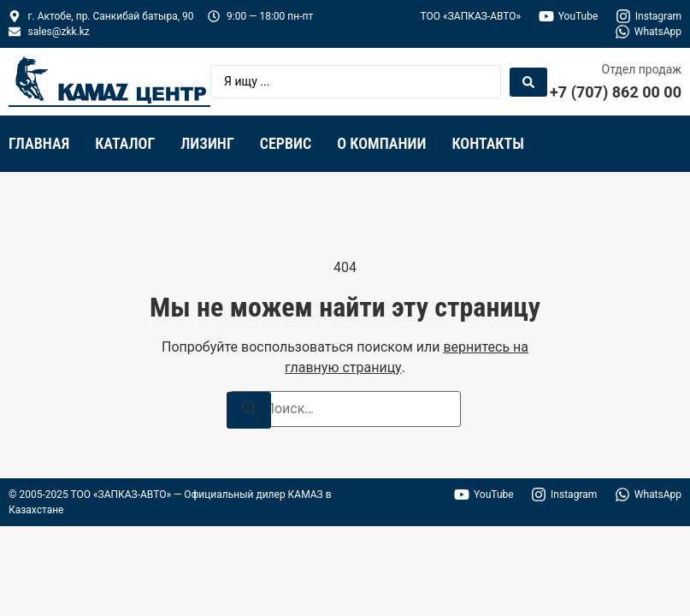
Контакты (487, 143)
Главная (39, 143)
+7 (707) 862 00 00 (616, 92)
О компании (381, 143)
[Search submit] (528, 82)
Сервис (286, 143)
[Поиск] (249, 410)
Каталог (125, 143)
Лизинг (207, 143)
